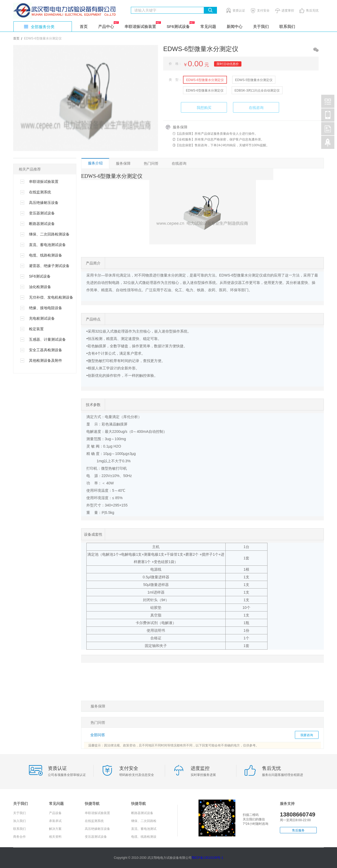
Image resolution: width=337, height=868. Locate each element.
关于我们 (261, 26)
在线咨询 (256, 108)
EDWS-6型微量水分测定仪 (205, 80)
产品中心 (108, 25)
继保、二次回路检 (144, 821)
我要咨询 (307, 735)
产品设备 (55, 813)
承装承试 (55, 821)
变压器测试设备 (96, 837)
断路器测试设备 (142, 813)
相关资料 (55, 837)
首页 (84, 26)
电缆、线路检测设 (144, 837)
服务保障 (123, 163)
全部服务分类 (43, 27)
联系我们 (287, 26)
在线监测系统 (94, 821)
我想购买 (204, 108)
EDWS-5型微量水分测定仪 (254, 80)
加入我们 (19, 821)
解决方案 (55, 829)
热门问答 (151, 163)
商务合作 (19, 837)
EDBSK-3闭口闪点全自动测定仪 (257, 91)
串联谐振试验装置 (142, 25)
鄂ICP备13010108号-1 (207, 858)
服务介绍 (95, 163)
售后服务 (298, 830)
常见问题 (208, 26)
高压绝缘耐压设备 (97, 829)
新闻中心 (235, 26)
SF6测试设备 (180, 25)
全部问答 (98, 735)
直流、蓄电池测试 (144, 829)
